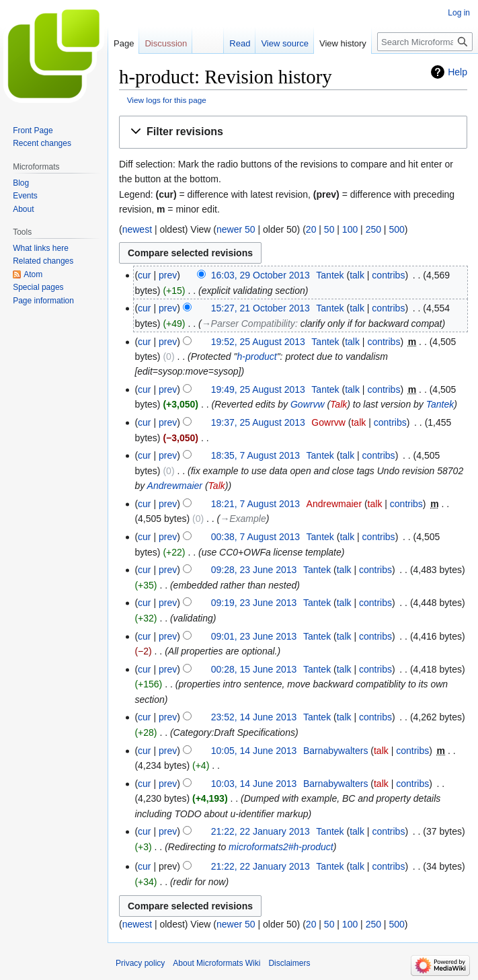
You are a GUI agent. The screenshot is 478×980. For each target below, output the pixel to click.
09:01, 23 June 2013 (254, 636)
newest (137, 229)
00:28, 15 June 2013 (254, 669)
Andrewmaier (175, 486)
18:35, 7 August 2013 (255, 455)
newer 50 (236, 229)
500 (396, 229)
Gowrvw (308, 404)
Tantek (440, 404)
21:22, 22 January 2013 (261, 831)
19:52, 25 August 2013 (258, 342)
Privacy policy (140, 963)
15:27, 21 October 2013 (261, 308)
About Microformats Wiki (216, 963)
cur (144, 275)
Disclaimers (289, 963)
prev (168, 275)
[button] (293, 132)
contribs (388, 275)
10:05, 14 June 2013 (254, 751)
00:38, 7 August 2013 (255, 537)
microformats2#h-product (281, 847)
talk (357, 275)
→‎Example (243, 519)
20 (311, 229)
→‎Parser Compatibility (248, 324)
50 (329, 229)
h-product (256, 356)
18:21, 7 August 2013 (255, 504)
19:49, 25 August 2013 (258, 389)
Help (457, 72)
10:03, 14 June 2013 (254, 784)
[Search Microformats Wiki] (425, 42)
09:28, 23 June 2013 (254, 570)
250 (373, 229)
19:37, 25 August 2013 (258, 422)
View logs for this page (167, 100)
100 (350, 229)
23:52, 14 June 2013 (254, 717)
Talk (338, 404)
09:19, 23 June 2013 (254, 603)
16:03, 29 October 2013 (261, 275)
